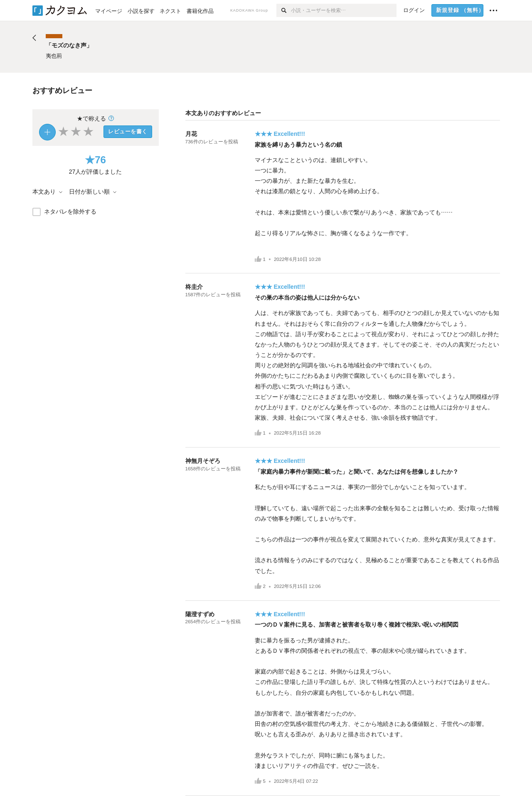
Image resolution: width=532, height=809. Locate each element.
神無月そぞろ (203, 461)
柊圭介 (194, 287)
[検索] (284, 10)
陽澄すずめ (200, 614)
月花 (191, 134)
